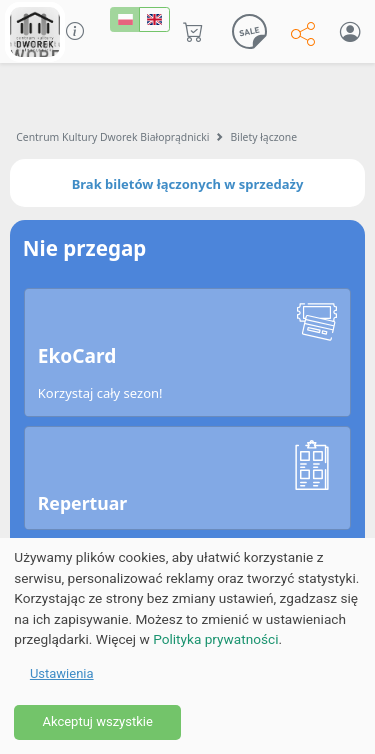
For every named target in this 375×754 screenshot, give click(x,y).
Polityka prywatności (215, 639)
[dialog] (187, 646)
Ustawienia (62, 673)
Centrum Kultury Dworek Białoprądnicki (112, 137)
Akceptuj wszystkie (97, 721)
